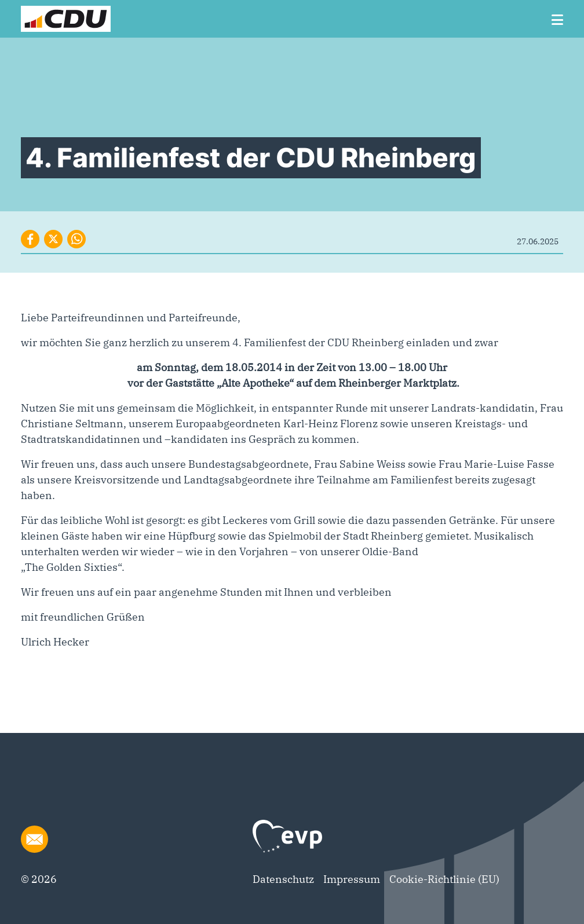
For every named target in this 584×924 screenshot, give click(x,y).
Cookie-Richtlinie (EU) (444, 879)
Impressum (352, 879)
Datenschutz (283, 879)
